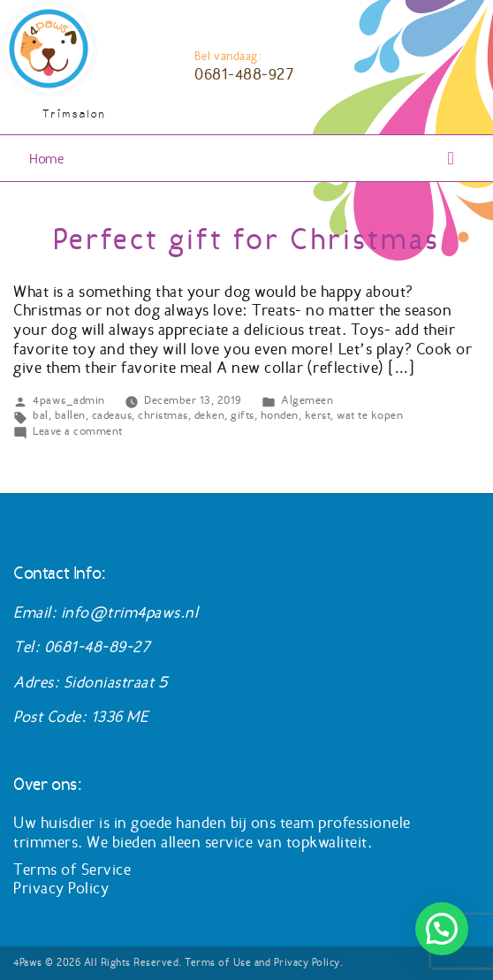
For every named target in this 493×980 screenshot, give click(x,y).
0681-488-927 (244, 74)
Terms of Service (72, 870)
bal (41, 415)
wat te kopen (370, 415)
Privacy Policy (61, 888)
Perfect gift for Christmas (246, 239)
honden (280, 415)
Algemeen (307, 400)
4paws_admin (69, 400)
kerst (318, 415)
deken (210, 415)
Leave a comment (78, 431)
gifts (243, 415)
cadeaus (112, 415)
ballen (70, 415)
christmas (163, 415)
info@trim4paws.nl (130, 612)
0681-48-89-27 (97, 647)
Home (46, 159)
